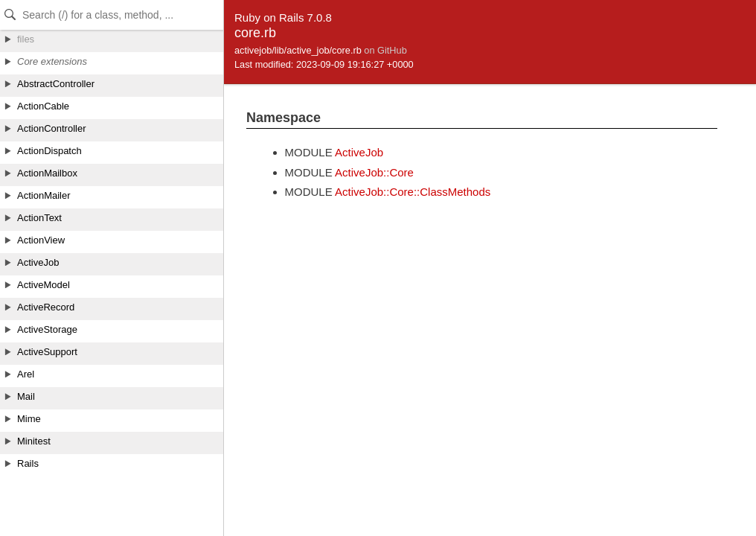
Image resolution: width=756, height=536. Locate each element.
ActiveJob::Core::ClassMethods (413, 192)
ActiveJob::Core (374, 172)
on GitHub (385, 50)
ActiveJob (359, 152)
